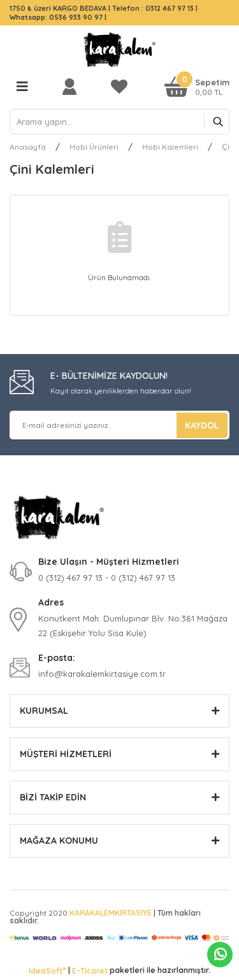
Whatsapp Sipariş (220, 955)
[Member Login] (73, 86)
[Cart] (197, 86)
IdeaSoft (47, 970)
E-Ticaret (90, 971)
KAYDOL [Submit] (202, 425)
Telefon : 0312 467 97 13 (153, 8)
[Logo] (120, 50)
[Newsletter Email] (119, 425)
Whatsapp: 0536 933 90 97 (57, 17)
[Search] (119, 122)
